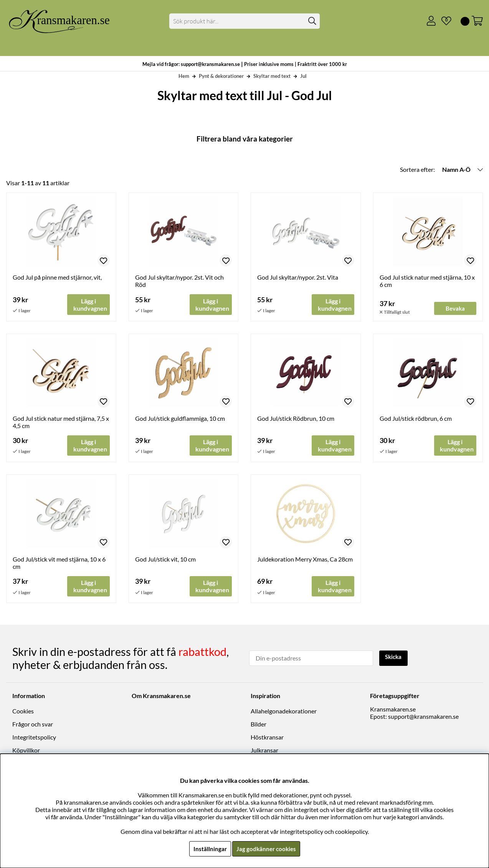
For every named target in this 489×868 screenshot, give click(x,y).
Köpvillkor (26, 751)
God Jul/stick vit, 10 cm (165, 559)
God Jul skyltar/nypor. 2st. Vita (298, 277)
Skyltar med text (272, 76)
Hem (184, 76)
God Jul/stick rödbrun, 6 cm (416, 418)
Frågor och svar (33, 724)
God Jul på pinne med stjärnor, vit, (57, 277)
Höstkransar (267, 737)
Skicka (394, 658)
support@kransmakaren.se (423, 717)
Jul (303, 76)
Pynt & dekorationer (221, 76)
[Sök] (245, 21)
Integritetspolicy (34, 737)
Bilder (259, 724)
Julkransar (264, 751)
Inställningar (209, 849)
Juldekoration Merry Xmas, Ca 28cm (305, 559)
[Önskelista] (443, 21)
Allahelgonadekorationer (284, 711)
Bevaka (455, 308)
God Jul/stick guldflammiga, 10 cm (180, 418)
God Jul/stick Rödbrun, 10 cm (296, 418)
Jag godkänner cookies (266, 849)
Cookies (23, 711)
